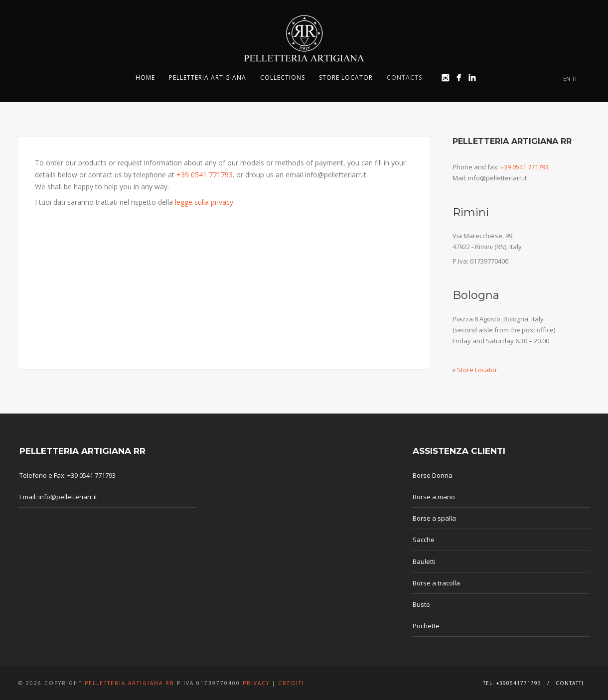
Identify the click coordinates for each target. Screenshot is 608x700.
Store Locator (346, 77)
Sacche (424, 540)
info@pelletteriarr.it (68, 497)
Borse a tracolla (436, 583)
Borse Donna (433, 475)
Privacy (256, 683)
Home (145, 77)
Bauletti (424, 561)
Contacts (404, 77)
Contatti (570, 683)
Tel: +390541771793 (512, 683)
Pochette (426, 626)
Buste (421, 604)
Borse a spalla (434, 518)
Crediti (291, 683)
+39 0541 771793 (205, 175)
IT (575, 78)
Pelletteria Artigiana (208, 77)
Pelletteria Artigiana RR (130, 683)
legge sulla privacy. (205, 202)
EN (567, 78)
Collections (283, 77)
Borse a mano (434, 497)
